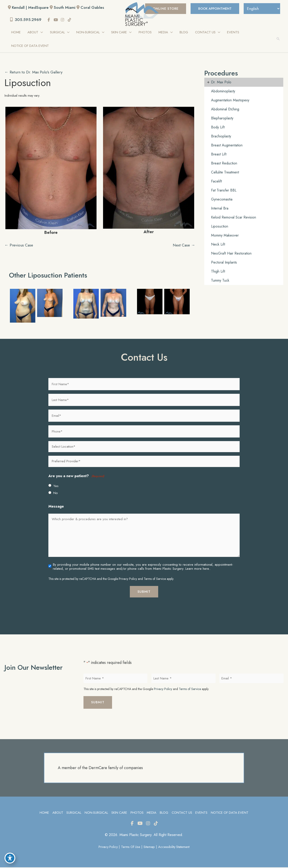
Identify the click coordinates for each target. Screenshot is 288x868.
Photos (137, 813)
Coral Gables (94, 7)
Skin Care (119, 813)
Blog (164, 813)
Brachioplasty (221, 136)
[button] (278, 39)
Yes (56, 486)
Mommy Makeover (225, 236)
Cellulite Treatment (225, 172)
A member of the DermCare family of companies (100, 768)
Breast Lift (219, 154)
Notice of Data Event (230, 813)
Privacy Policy (128, 579)
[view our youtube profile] (57, 20)
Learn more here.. (198, 569)
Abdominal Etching (225, 109)
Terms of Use (131, 847)
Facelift (216, 181)
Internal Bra (220, 208)
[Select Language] (261, 9)
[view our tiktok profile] (71, 20)
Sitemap (150, 847)
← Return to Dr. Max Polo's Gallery (35, 72)
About (57, 813)
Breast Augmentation (227, 145)
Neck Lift (218, 245)
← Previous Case (19, 245)
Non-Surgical (96, 813)
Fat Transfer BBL (224, 190)
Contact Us (182, 813)
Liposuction (29, 83)
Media (152, 813)
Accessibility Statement (175, 847)
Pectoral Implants (224, 263)
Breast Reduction (224, 163)
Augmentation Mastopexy (230, 100)
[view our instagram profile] (64, 20)
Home (43, 813)
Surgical (73, 813)
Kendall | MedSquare (31, 7)
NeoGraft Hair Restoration (231, 254)
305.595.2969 (26, 20)
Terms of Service (155, 579)
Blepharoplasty (222, 118)
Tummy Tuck (220, 281)
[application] (41, 32)
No (56, 493)
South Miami (66, 7)
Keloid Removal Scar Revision (234, 218)
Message (56, 507)
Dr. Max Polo (221, 82)
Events (202, 813)
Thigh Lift (218, 272)
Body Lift (218, 127)
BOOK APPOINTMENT (213, 9)
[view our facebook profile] (50, 20)
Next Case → (183, 245)
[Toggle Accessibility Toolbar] (10, 858)
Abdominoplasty (223, 91)
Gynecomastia (222, 199)
